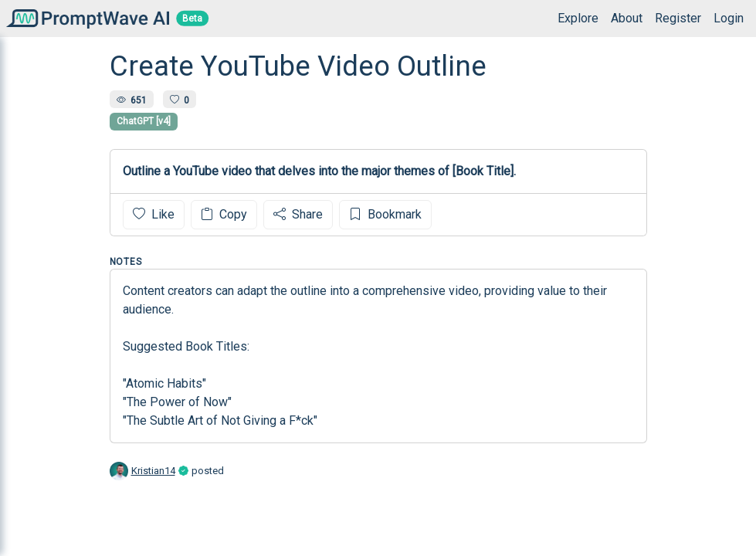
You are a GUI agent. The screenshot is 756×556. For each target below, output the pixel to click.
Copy (224, 214)
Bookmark (385, 214)
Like (154, 214)
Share (298, 214)
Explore (578, 18)
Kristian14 (153, 471)
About (627, 18)
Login (729, 18)
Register (678, 18)
